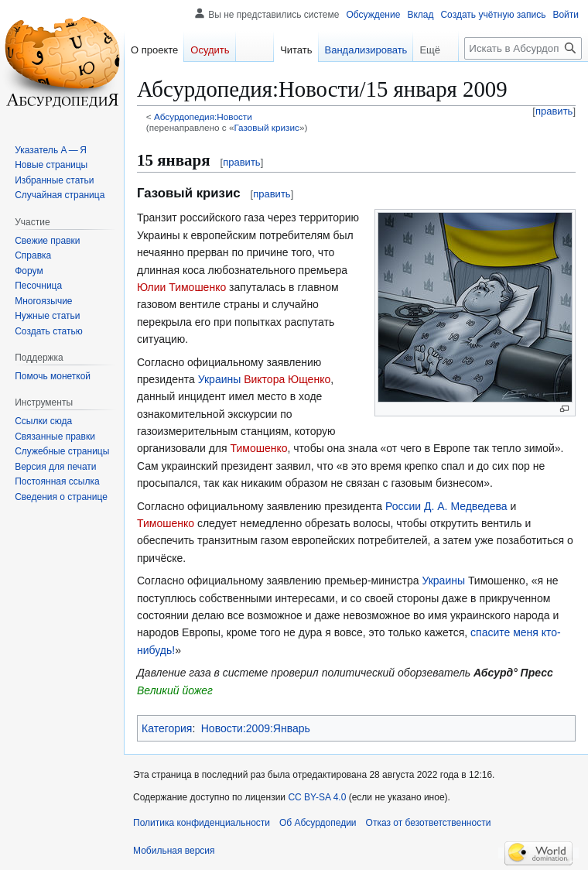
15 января (174, 160)
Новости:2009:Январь (256, 728)
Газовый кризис (266, 127)
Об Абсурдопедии (318, 823)
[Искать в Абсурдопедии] (523, 48)
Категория (167, 728)
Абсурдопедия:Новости (203, 116)
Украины (220, 379)
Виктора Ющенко (287, 379)
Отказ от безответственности (429, 823)
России (403, 506)
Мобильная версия (174, 851)
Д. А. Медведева (466, 506)
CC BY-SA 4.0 (317, 797)
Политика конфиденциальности (202, 823)
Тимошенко (259, 448)
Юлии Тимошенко (181, 287)
